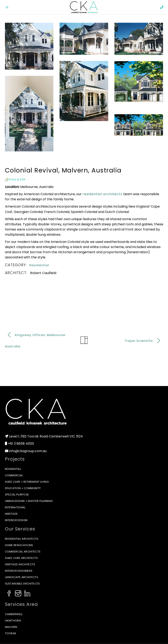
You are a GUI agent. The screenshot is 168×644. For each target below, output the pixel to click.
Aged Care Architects (21, 558)
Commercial (14, 475)
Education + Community (23, 488)
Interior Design (16, 520)
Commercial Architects (23, 552)
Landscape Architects (22, 577)
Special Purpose (17, 495)
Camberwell (14, 614)
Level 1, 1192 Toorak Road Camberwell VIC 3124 (46, 436)
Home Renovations (19, 545)
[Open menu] (8, 7)
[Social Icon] (9, 594)
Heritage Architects (20, 564)
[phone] (162, 7)
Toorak (11, 633)
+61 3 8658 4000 (21, 444)
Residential (39, 265)
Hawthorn (13, 621)
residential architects (102, 194)
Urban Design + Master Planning (29, 501)
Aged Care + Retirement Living (27, 482)
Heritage (11, 514)
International (15, 507)
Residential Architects (22, 539)
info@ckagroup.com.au (28, 451)
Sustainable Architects (22, 584)
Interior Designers (19, 571)
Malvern (11, 627)
